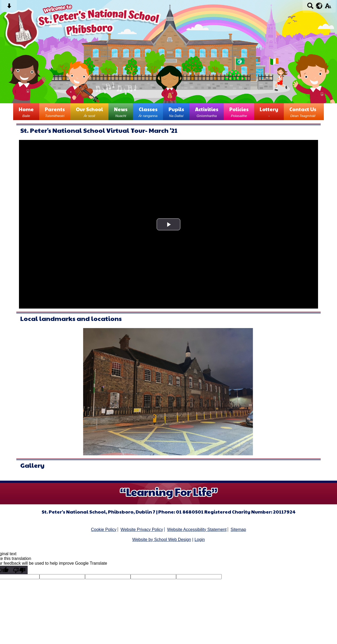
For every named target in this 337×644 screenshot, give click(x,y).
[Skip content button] (9, 8)
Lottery (269, 112)
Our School (89, 112)
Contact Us (303, 112)
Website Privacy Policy (142, 530)
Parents (55, 112)
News (121, 112)
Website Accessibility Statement (197, 530)
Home (26, 112)
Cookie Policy (104, 530)
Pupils (176, 112)
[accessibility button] (328, 8)
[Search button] (310, 8)
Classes (148, 112)
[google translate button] (319, 6)
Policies (239, 112)
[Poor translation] (19, 570)
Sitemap (238, 530)
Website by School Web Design (162, 540)
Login (200, 540)
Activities (207, 112)
